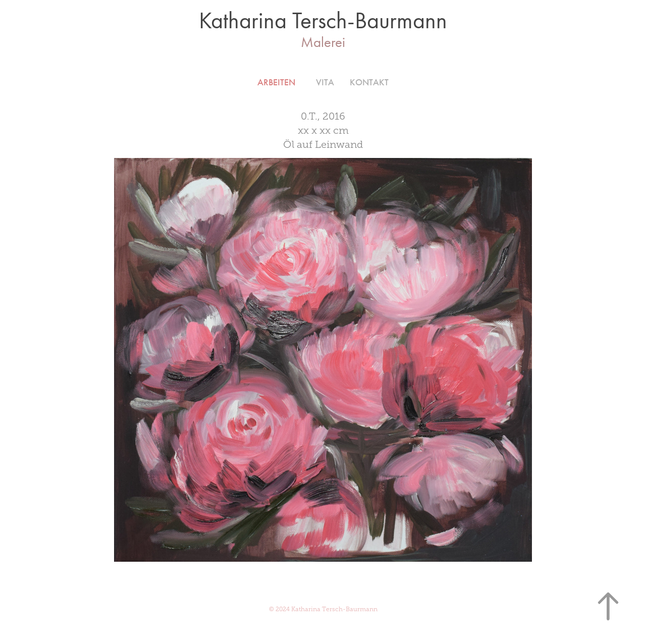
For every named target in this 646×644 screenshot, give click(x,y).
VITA (325, 82)
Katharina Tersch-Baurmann (323, 20)
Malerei (323, 42)
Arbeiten (276, 82)
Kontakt (369, 82)
